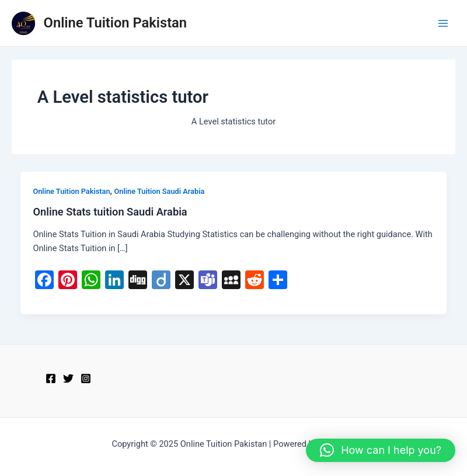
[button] (381, 450)
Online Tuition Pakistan (116, 23)
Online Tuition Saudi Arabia (160, 191)
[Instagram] (86, 378)
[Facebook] (51, 378)
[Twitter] (68, 378)
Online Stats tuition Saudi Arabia (110, 212)
